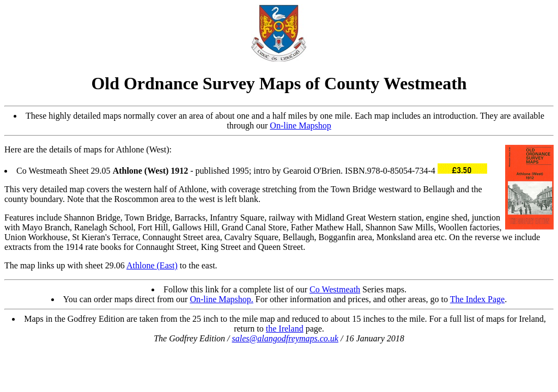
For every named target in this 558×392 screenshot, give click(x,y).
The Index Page (477, 299)
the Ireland (285, 329)
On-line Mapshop (300, 125)
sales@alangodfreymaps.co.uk (285, 338)
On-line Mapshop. (221, 299)
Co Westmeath (335, 289)
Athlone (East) (152, 265)
